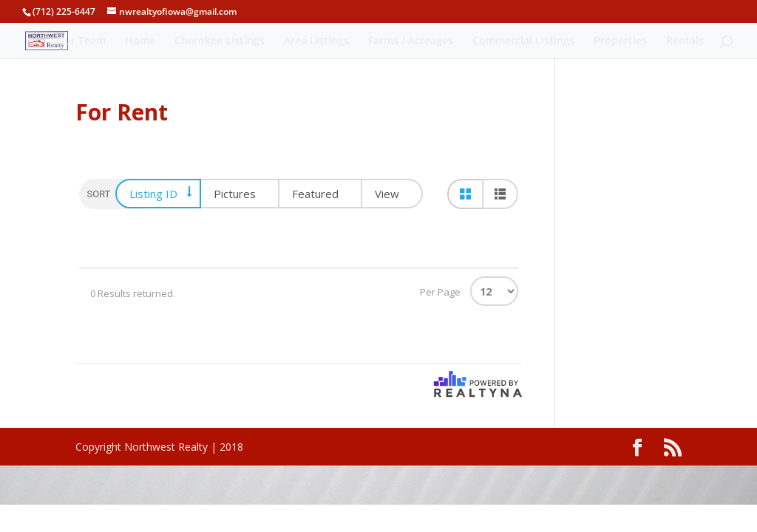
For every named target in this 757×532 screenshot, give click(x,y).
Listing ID (153, 194)
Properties (620, 41)
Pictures (235, 194)
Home (140, 41)
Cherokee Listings (220, 41)
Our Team (81, 41)
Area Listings (316, 41)
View (387, 194)
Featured (315, 194)
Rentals (685, 41)
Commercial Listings (523, 41)
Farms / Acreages (411, 41)
